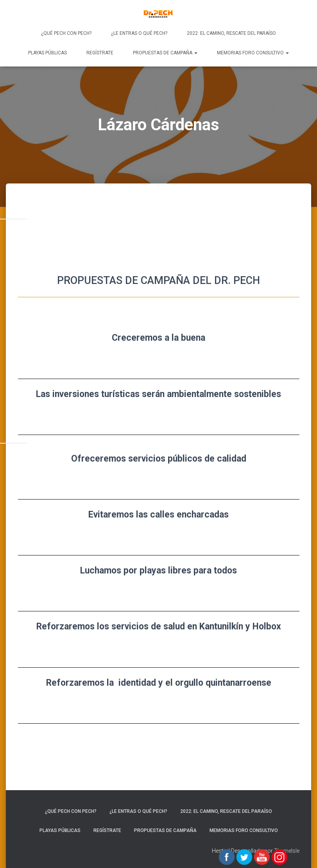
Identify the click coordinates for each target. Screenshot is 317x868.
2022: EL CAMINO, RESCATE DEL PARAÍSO (231, 33)
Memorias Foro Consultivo (253, 53)
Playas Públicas (47, 53)
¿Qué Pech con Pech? (66, 33)
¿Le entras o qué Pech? (139, 33)
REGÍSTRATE (100, 53)
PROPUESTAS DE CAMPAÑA (165, 53)
